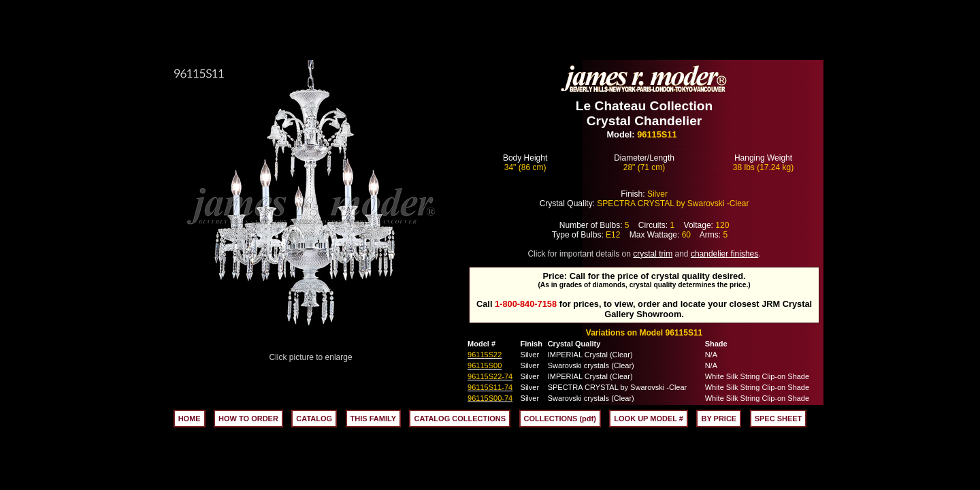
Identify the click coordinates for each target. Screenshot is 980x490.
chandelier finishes (724, 254)
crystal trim (653, 254)
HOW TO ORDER (248, 419)
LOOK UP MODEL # (649, 419)
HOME (190, 419)
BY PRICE (719, 419)
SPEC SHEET (779, 419)
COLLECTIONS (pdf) (560, 419)
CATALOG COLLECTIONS (460, 419)
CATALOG (314, 419)
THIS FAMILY (373, 419)
